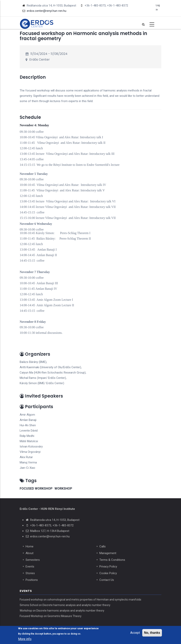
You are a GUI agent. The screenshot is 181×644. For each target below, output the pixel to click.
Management (108, 553)
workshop (63, 489)
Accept (135, 633)
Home (30, 546)
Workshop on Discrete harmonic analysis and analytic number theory (62, 611)
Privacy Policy (108, 566)
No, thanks (152, 633)
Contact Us (107, 580)
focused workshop (36, 489)
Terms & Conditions (112, 560)
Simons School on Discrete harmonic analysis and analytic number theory (65, 605)
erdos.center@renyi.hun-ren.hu (50, 536)
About (30, 553)
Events (30, 566)
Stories (30, 573)
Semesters (33, 560)
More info (25, 639)
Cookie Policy (108, 573)
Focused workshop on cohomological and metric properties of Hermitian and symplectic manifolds (80, 600)
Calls (103, 546)
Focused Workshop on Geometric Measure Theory (51, 616)
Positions (32, 580)
